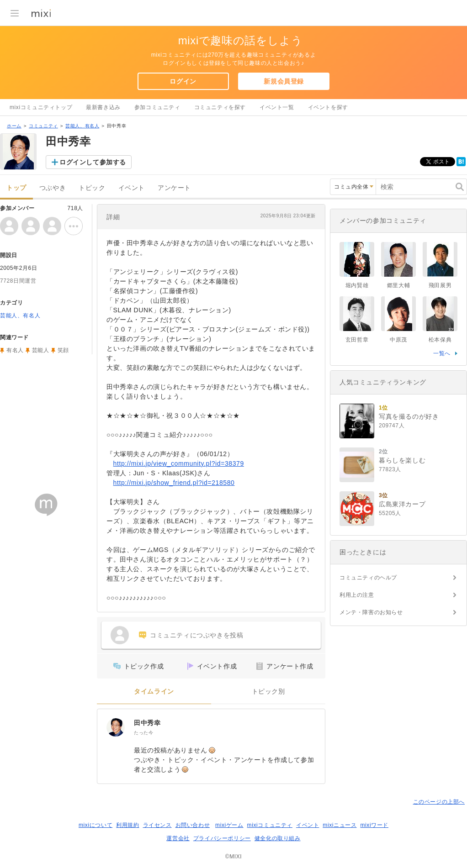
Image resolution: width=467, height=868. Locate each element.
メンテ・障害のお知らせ (371, 612)
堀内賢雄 (357, 285)
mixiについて (96, 825)
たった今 (143, 733)
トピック (92, 188)
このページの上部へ (439, 802)
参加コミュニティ (157, 107)
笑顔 (63, 350)
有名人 (15, 350)
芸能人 (41, 350)
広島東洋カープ (402, 504)
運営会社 (178, 838)
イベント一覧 (277, 107)
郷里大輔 (398, 285)
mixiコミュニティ (270, 825)
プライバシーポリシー (222, 838)
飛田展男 (440, 285)
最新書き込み (103, 107)
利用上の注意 (357, 595)
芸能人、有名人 (82, 126)
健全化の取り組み (278, 838)
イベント (132, 188)
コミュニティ (43, 126)
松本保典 (440, 340)
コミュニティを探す (220, 107)
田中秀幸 (147, 723)
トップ (16, 188)
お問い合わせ (193, 825)
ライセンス (157, 825)
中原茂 (398, 340)
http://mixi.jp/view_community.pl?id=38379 (179, 463)
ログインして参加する (93, 162)
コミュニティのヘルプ (368, 578)
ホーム (14, 126)
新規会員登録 (284, 81)
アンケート (174, 188)
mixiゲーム (229, 825)
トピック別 (268, 692)
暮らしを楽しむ (402, 460)
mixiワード (374, 825)
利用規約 (127, 825)
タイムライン (154, 692)
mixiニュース (340, 825)
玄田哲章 (357, 340)
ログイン (183, 81)
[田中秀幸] (116, 727)
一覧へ (442, 353)
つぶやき (53, 188)
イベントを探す (328, 107)
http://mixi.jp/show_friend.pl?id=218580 (174, 483)
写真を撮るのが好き (409, 416)
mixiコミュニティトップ (41, 107)
